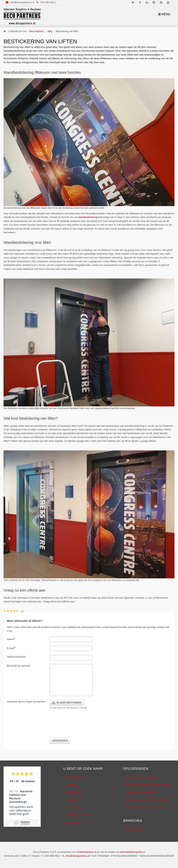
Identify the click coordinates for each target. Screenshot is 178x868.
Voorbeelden (73, 807)
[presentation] (78, 726)
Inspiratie (71, 785)
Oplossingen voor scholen (140, 777)
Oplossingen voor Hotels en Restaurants (149, 785)
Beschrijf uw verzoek (19, 666)
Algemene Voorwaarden (80, 815)
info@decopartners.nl (22, 2)
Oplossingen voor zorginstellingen (145, 807)
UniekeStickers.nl (86, 852)
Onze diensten (74, 822)
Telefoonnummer (16, 657)
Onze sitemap (74, 777)
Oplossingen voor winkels (140, 792)
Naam (11, 639)
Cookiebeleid (74, 800)
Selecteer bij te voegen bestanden (26, 702)
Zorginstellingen (135, 829)
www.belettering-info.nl (132, 852)
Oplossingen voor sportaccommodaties (148, 800)
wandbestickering (88, 217)
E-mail (11, 648)
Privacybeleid (74, 792)
